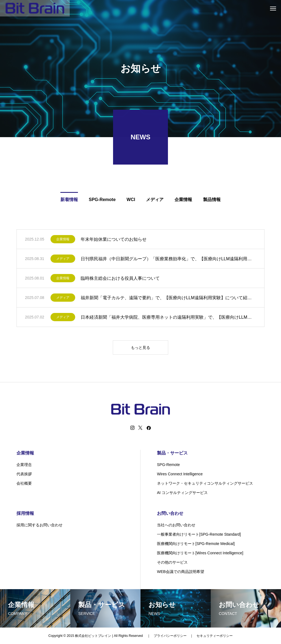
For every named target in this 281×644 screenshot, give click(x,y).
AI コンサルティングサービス (182, 493)
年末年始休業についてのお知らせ (114, 240)
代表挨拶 (24, 474)
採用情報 (25, 513)
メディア (63, 260)
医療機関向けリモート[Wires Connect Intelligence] (200, 553)
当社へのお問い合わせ (176, 525)
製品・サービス (172, 453)
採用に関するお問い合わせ (40, 525)
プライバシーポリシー (170, 636)
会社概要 (24, 483)
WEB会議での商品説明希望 (181, 572)
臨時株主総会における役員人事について (120, 279)
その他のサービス (172, 562)
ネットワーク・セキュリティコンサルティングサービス (205, 483)
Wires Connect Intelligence (180, 474)
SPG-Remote (168, 465)
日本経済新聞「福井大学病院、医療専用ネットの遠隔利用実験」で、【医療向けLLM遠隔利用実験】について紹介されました (168, 318)
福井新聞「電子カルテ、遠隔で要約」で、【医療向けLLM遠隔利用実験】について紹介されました (168, 299)
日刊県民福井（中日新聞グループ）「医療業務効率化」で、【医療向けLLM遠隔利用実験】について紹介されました (168, 260)
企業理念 (24, 465)
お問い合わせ (170, 513)
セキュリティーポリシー (215, 636)
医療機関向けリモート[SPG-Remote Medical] (196, 544)
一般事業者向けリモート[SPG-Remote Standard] (199, 534)
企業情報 (63, 240)
